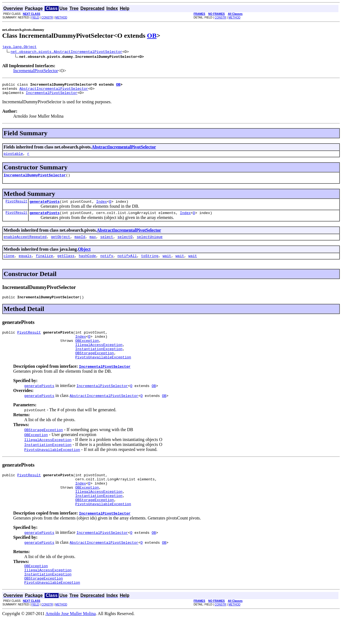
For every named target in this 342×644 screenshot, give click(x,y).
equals (25, 264)
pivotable (13, 158)
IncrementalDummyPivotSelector (35, 180)
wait (167, 264)
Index (101, 207)
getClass (66, 264)
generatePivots (44, 207)
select (107, 244)
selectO (125, 244)
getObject (61, 244)
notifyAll (127, 264)
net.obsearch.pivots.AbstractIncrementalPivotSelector (67, 52)
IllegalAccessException (99, 357)
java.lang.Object (19, 47)
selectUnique (150, 244)
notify (107, 264)
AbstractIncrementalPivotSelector (54, 91)
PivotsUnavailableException (103, 372)
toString (150, 264)
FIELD (35, 17)
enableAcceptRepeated (25, 244)
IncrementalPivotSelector (36, 71)
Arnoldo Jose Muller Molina (71, 639)
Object (84, 257)
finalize (44, 264)
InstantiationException (99, 362)
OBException (87, 352)
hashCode (87, 264)
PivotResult (16, 207)
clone (9, 264)
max (93, 244)
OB (152, 36)
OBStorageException (94, 367)
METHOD (61, 17)
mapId (80, 244)
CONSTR (47, 17)
